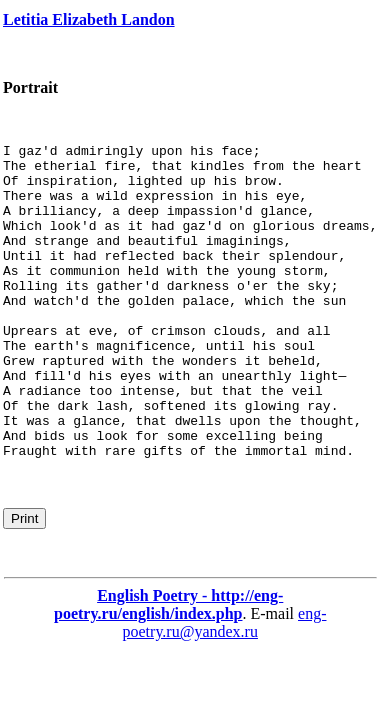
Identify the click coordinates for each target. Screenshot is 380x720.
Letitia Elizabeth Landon (89, 19)
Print (24, 581)
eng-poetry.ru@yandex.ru (224, 685)
